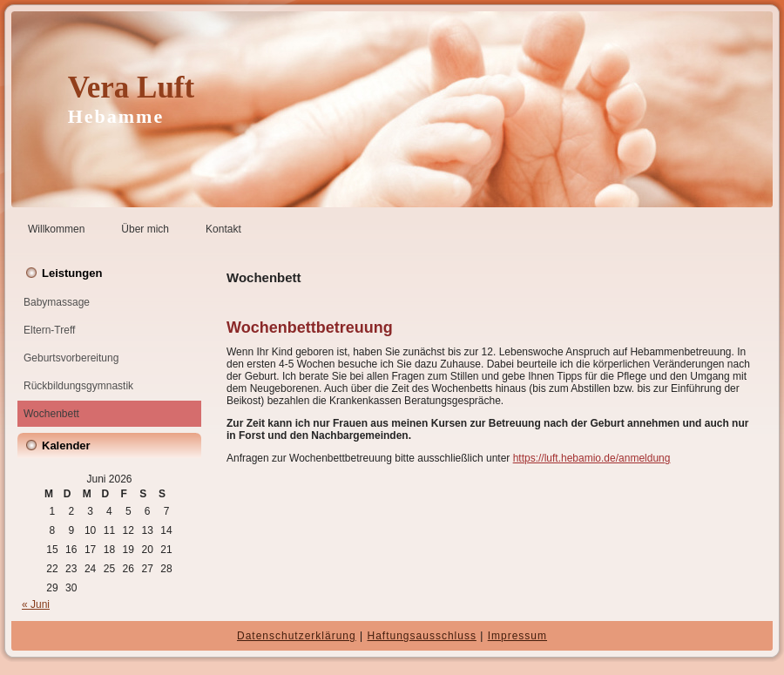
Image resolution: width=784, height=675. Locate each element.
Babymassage (57, 302)
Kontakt (223, 229)
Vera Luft (132, 88)
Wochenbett (51, 414)
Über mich (145, 229)
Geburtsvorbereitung (71, 358)
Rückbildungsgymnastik (78, 386)
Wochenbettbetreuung (310, 327)
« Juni (36, 604)
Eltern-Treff (49, 330)
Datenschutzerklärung (297, 636)
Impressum (517, 636)
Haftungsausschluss (422, 636)
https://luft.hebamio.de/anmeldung (592, 458)
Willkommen (56, 229)
